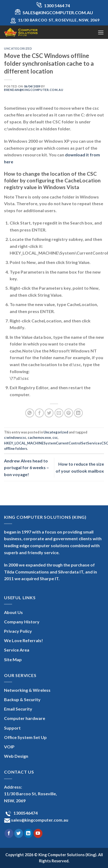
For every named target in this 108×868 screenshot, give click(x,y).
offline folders (16, 448)
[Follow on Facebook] (9, 833)
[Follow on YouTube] (38, 833)
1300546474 (25, 813)
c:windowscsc (15, 437)
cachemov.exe (39, 437)
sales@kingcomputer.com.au (39, 820)
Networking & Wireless (27, 690)
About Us (13, 612)
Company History (22, 622)
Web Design (16, 756)
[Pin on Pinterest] (69, 413)
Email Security (18, 709)
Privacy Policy (18, 631)
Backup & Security (22, 699)
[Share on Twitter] (49, 413)
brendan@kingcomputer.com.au (34, 90)
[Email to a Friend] (59, 413)
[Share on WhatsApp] (30, 413)
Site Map (13, 659)
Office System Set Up (25, 737)
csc (55, 437)
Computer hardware (25, 718)
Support (12, 728)
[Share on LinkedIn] (78, 413)
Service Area (17, 650)
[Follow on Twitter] (19, 833)
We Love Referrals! (24, 640)
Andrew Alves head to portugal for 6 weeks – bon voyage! (26, 468)
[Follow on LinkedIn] (28, 833)
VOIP (9, 747)
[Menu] (101, 32)
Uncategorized (18, 48)
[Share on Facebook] (39, 413)
